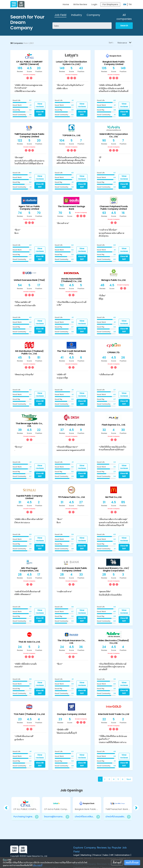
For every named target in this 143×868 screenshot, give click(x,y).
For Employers (110, 4)
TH (130, 4)
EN (125, 4)
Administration (123, 855)
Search (124, 26)
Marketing (87, 855)
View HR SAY (40, 113)
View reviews (40, 105)
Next (129, 779)
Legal (77, 855)
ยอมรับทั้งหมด (132, 863)
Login (94, 4)
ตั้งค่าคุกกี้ (117, 863)
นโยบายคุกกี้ (38, 865)
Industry (77, 15)
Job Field (60, 15)
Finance (98, 855)
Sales (107, 855)
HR (113, 855)
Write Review (80, 4)
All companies (124, 17)
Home (66, 4)
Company (93, 15)
